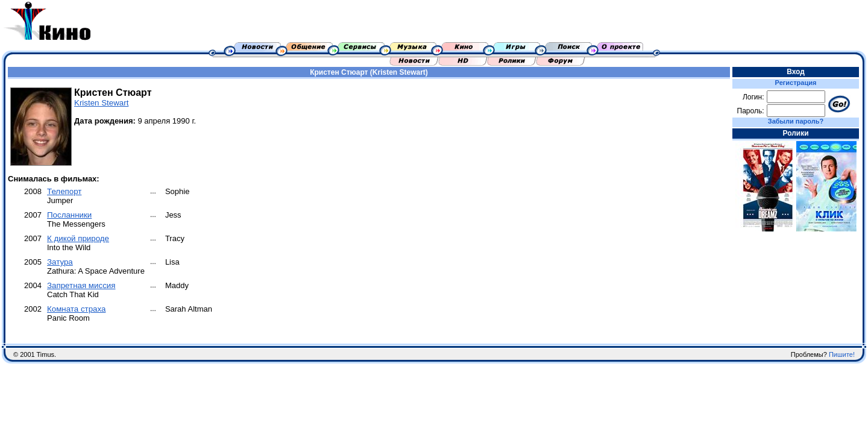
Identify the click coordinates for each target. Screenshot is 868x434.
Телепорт (64, 191)
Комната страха (76, 309)
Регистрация (796, 83)
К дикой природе (78, 238)
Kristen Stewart (101, 103)
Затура (60, 262)
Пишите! (842, 354)
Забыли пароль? (796, 121)
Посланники (69, 215)
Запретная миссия (81, 285)
